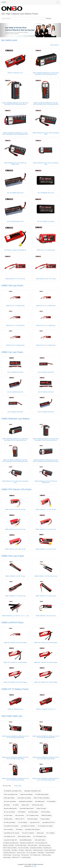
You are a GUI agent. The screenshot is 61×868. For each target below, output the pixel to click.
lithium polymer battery (24, 836)
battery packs (25, 805)
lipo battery (7, 805)
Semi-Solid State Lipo (12, 716)
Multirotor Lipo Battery (27, 794)
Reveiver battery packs (10, 808)
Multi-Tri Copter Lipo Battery (42, 798)
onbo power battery (40, 840)
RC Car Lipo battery (9, 812)
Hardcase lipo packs (37, 805)
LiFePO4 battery (45, 812)
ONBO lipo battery (46, 815)
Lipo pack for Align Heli (10, 840)
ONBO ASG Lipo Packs (13, 556)
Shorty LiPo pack (41, 808)
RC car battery (50, 833)
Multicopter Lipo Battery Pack (33, 791)
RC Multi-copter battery (42, 794)
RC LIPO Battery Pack (40, 836)
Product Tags (18, 786)
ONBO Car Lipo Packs (12, 352)
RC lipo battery (51, 801)
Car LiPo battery (23, 822)
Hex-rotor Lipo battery (10, 801)
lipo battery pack (9, 40)
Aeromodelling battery (26, 840)
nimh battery (19, 829)
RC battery (16, 805)
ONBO (4, 2)
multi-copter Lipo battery (24, 798)
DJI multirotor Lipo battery (11, 826)
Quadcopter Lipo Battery (26, 801)
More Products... (55, 45)
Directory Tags (7, 786)
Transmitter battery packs (27, 808)
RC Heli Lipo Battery (10, 822)
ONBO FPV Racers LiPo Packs (16, 489)
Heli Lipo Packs (20, 815)
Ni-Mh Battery (22, 812)
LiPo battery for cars (10, 836)
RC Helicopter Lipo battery (45, 826)
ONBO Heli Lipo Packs (12, 286)
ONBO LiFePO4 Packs (12, 622)
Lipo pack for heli (35, 822)
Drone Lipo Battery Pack (11, 794)
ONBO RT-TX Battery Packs (15, 689)
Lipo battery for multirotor (28, 826)
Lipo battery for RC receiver (12, 833)
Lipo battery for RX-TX (48, 822)
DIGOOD (34, 866)
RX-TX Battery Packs (33, 815)
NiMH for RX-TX (20, 819)
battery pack (40, 833)
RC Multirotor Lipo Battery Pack (13, 791)
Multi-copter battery (9, 798)
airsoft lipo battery (33, 812)
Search (49, 19)
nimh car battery (8, 829)
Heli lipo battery (8, 819)
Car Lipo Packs (8, 815)
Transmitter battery (32, 819)
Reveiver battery (45, 819)
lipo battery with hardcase (32, 829)
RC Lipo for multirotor (28, 833)
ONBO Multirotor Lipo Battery (15, 419)
